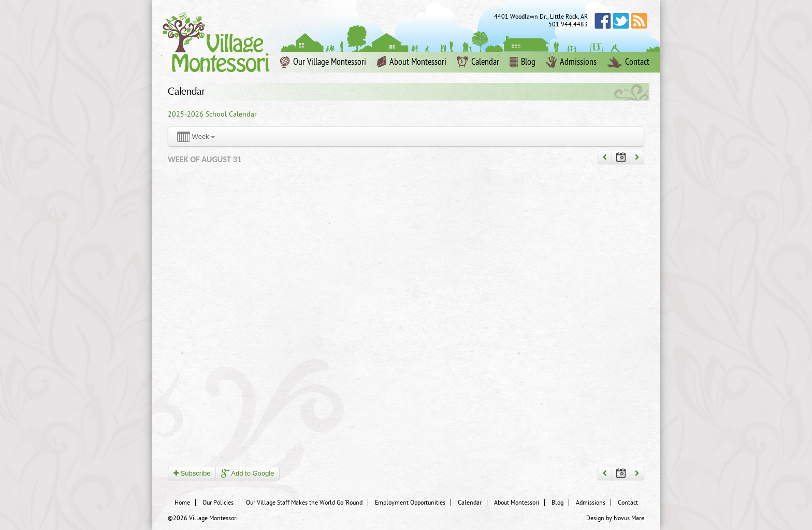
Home (182, 503)
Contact (628, 62)
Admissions (571, 62)
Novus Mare (629, 518)
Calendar (478, 62)
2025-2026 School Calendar (212, 114)
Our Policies (218, 503)
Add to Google (248, 473)
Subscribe (192, 473)
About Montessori (411, 62)
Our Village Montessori (323, 62)
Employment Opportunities (410, 503)
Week (196, 137)
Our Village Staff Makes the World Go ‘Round (304, 503)
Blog (523, 62)
